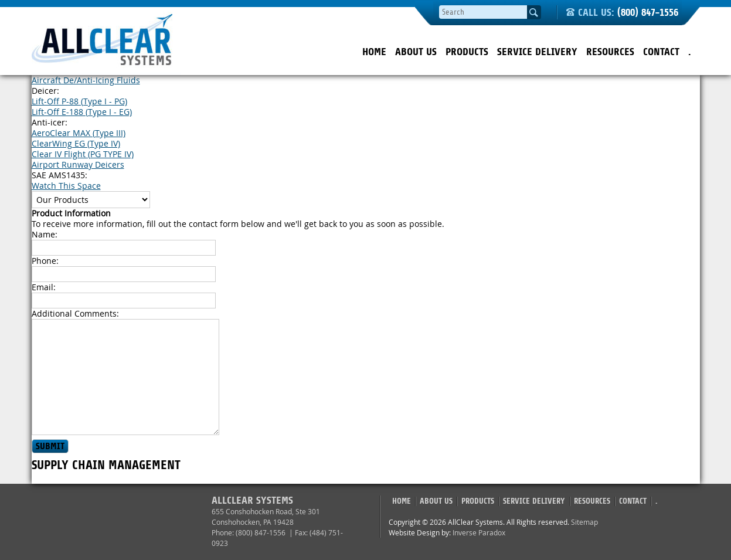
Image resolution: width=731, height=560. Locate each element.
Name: (45, 234)
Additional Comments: (75, 313)
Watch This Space (66, 186)
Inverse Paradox (479, 532)
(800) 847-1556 (648, 13)
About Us (416, 52)
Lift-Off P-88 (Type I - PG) (79, 101)
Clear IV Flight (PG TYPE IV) (83, 154)
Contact (661, 52)
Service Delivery (537, 52)
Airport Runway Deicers (78, 164)
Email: (44, 287)
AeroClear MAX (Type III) (79, 133)
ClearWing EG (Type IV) (76, 143)
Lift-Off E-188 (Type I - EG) (82, 112)
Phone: (45, 261)
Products (467, 52)
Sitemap (584, 522)
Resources (610, 52)
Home (374, 52)
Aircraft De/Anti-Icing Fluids (86, 80)
